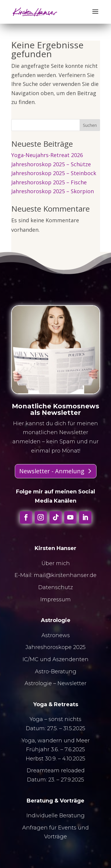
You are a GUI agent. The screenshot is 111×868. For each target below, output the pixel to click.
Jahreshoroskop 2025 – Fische (49, 182)
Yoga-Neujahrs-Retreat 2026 (47, 155)
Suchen (90, 125)
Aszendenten (70, 659)
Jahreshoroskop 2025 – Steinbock (54, 173)
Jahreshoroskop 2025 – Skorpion (53, 191)
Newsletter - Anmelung (52, 471)
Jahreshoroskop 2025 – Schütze (51, 164)
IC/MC (30, 659)
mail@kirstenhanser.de (65, 575)
